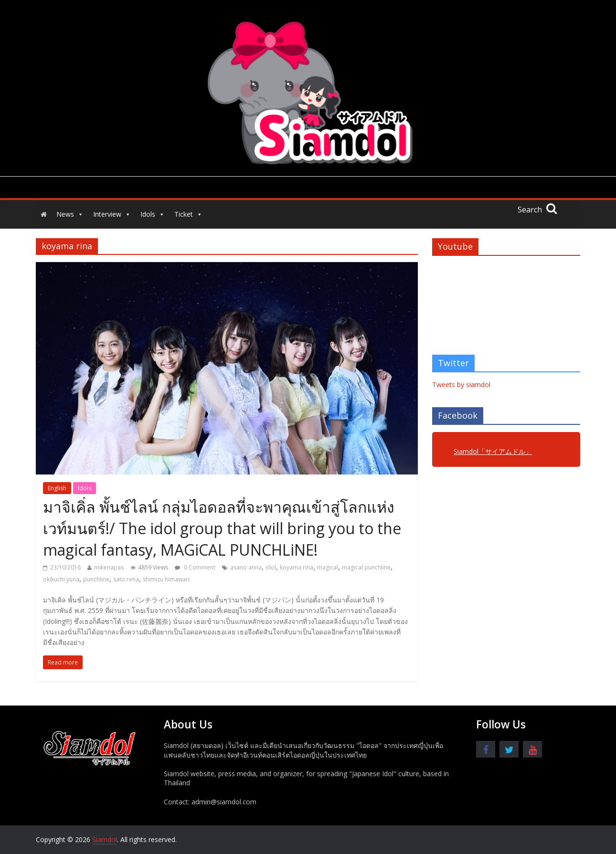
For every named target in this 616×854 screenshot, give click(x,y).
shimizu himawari (166, 579)
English (57, 488)
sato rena (126, 579)
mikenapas (109, 567)
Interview (112, 214)
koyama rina (297, 567)
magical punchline (366, 567)
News (70, 214)
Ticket (188, 214)
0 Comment (195, 567)
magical (328, 567)
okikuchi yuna (61, 579)
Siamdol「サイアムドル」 (493, 451)
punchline (96, 579)
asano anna (246, 567)
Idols (153, 214)
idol (271, 567)
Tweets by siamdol (461, 385)
